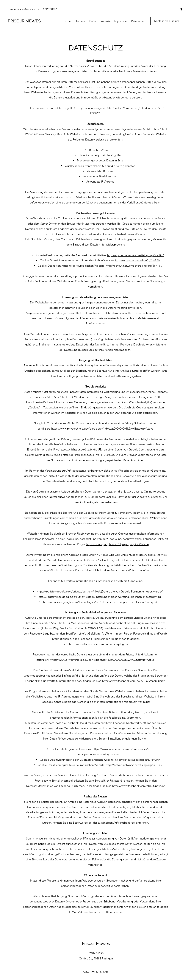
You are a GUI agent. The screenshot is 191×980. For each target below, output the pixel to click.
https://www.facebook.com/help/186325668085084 (134, 681)
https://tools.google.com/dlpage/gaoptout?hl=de (118, 544)
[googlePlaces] (181, 9)
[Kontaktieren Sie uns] (167, 21)
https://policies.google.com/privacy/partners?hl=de (69, 591)
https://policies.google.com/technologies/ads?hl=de (76, 602)
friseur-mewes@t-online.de (23, 9)
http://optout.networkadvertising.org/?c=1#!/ (136, 255)
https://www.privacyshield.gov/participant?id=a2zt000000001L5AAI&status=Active (102, 429)
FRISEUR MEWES (24, 21)
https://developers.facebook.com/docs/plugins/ (99, 644)
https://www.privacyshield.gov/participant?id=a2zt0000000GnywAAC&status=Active (102, 660)
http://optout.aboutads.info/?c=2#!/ (138, 260)
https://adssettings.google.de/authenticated (66, 597)
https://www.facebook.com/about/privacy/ (139, 786)
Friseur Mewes (96, 943)
